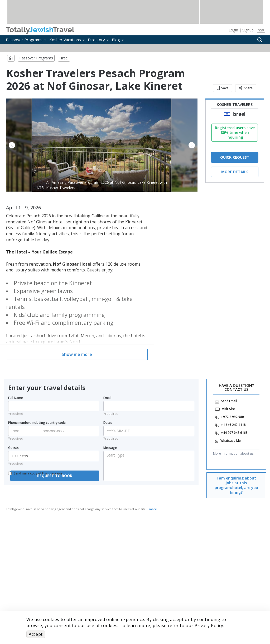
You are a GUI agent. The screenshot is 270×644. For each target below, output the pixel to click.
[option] (102, 145)
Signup (248, 30)
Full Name (16, 398)
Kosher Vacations (67, 40)
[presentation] (45, 496)
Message (110, 448)
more (153, 509)
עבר (261, 30)
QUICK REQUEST (235, 157)
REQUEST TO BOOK (55, 476)
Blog (118, 40)
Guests (13, 448)
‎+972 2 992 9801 (233, 417)
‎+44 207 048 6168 (234, 433)
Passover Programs (26, 40)
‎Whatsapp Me (231, 441)
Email (107, 398)
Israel (64, 58)
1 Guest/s (54, 456)
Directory (98, 40)
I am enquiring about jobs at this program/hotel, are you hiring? (236, 485)
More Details (235, 172)
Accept (36, 634)
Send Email (229, 401)
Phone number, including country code (37, 423)
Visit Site (228, 409)
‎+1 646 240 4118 (233, 425)
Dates (108, 423)
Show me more (77, 354)
